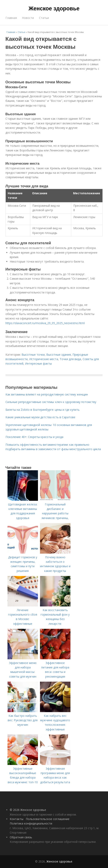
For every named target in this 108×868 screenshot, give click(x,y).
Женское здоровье (54, 9)
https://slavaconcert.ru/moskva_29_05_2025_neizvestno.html (45, 323)
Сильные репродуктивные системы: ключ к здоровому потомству (51, 402)
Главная (11, 18)
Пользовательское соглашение (48, 819)
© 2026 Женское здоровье (28, 810)
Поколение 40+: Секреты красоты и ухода (34, 437)
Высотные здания (59, 355)
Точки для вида (70, 359)
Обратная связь (21, 837)
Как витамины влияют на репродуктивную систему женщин (47, 394)
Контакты (17, 819)
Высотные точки (33, 355)
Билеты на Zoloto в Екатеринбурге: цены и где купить (43, 410)
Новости (28, 18)
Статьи (44, 18)
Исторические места (44, 359)
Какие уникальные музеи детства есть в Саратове (40, 417)
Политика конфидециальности (31, 823)
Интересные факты (38, 363)
